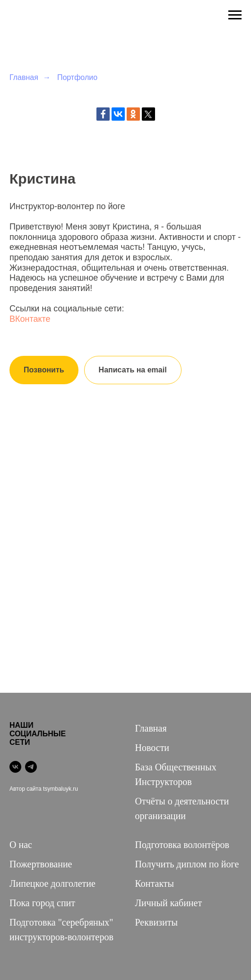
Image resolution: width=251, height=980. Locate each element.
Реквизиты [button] (156, 922)
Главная (24, 77)
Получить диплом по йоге (187, 864)
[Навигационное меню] (235, 15)
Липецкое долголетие (52, 883)
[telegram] (31, 767)
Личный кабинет (169, 903)
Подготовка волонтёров (182, 845)
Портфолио (77, 77)
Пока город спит (42, 903)
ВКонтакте (30, 319)
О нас (21, 845)
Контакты (155, 883)
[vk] (15, 767)
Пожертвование (41, 864)
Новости (152, 748)
